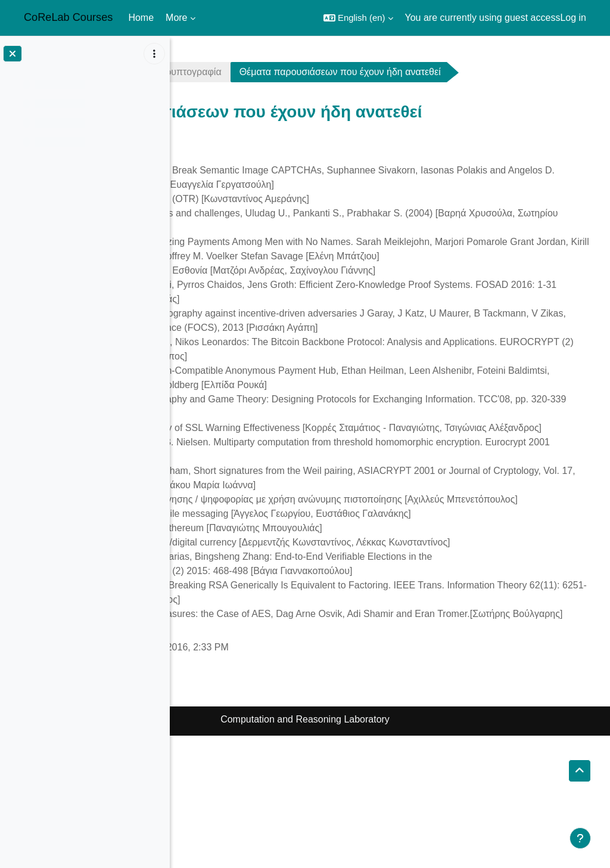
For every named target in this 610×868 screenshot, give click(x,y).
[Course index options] (154, 54)
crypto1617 (216, 72)
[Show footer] (580, 838)
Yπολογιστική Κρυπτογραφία (330, 72)
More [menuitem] (176, 18)
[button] (358, 18)
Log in (573, 18)
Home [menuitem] (141, 18)
